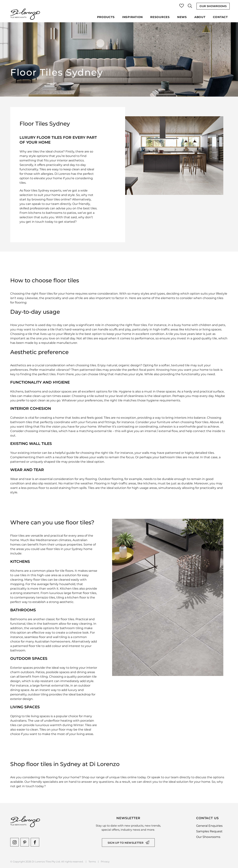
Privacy (105, 862)
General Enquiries (209, 826)
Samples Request (209, 831)
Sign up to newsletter (126, 843)
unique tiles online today (127, 777)
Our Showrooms (213, 6)
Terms (92, 862)
